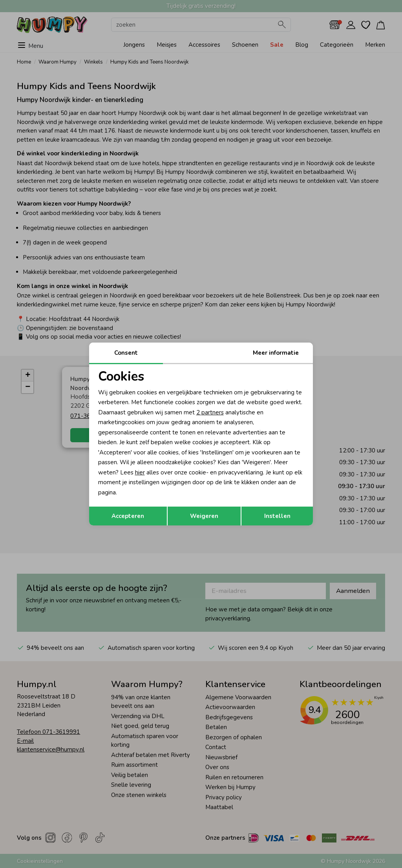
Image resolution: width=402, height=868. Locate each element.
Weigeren (204, 516)
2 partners (210, 412)
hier (140, 472)
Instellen (277, 516)
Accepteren (128, 516)
